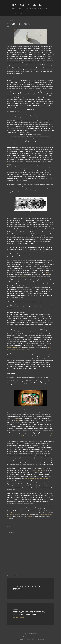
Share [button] (9, 527)
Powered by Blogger (30, 634)
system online (14, 515)
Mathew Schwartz (30, 212)
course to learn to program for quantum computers (21, 513)
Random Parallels (27, 5)
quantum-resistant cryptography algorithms (37, 478)
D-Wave (18, 420)
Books (19, 13)
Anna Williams (35, 637)
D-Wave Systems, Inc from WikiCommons (32, 409)
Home (14, 13)
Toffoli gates (47, 272)
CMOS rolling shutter (38, 45)
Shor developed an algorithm (37, 470)
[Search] (53, 4)
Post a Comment (20, 592)
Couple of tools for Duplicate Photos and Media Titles (29, 613)
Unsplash (36, 212)
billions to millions (12, 347)
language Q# (31, 517)
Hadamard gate (24, 276)
